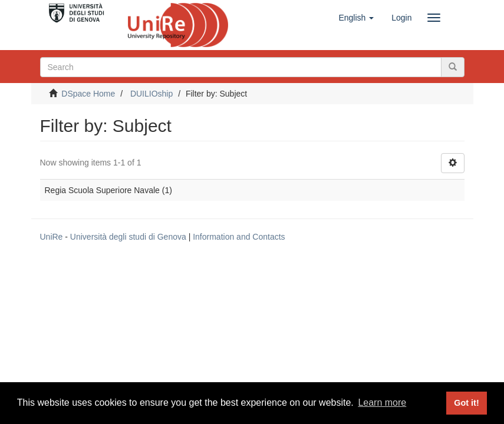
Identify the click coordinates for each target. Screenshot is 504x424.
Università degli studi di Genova (128, 237)
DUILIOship (151, 94)
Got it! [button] (466, 403)
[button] (356, 18)
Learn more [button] (382, 403)
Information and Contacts (239, 237)
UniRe (52, 237)
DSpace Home (88, 94)
